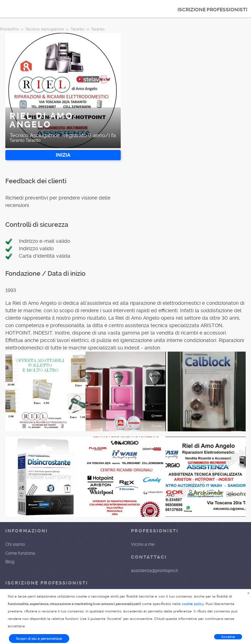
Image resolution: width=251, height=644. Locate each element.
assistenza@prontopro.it (154, 571)
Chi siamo (15, 544)
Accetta (228, 637)
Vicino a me (143, 544)
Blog (10, 562)
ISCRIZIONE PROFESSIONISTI (212, 10)
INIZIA (63, 155)
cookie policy (193, 604)
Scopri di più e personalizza (39, 639)
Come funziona (20, 553)
